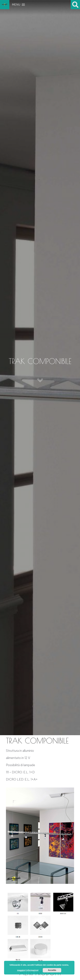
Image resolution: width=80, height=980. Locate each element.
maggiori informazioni (28, 970)
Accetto (52, 970)
